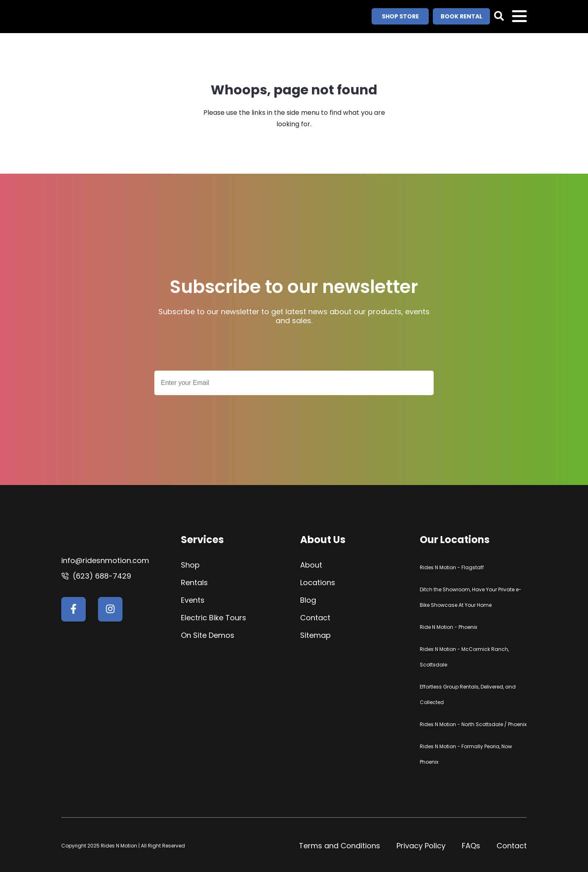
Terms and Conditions (340, 846)
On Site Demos (208, 635)
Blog (308, 600)
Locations (318, 582)
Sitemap (315, 635)
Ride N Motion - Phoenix (449, 627)
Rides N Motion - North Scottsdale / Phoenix (473, 724)
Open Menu (519, 17)
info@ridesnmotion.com (105, 560)
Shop (190, 565)
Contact (315, 618)
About (311, 565)
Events (193, 600)
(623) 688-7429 (102, 576)
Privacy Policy (421, 846)
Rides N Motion (120, 846)
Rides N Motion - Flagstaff (452, 567)
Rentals (194, 582)
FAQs (471, 846)
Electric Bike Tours (214, 618)
